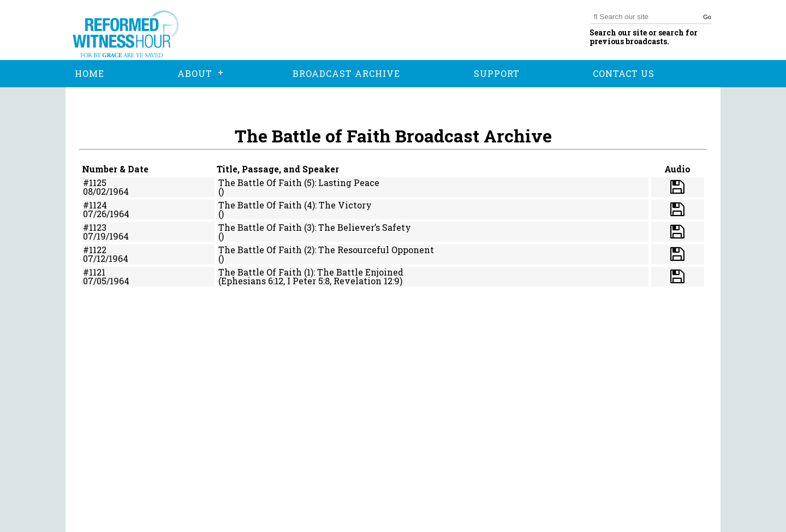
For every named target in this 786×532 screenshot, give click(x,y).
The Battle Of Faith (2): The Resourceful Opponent (326, 250)
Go (707, 17)
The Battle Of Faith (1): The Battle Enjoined (311, 272)
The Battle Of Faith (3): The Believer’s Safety (315, 227)
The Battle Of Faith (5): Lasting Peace (299, 183)
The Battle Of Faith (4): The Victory (295, 205)
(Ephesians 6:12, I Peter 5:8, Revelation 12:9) (310, 281)
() (221, 191)
